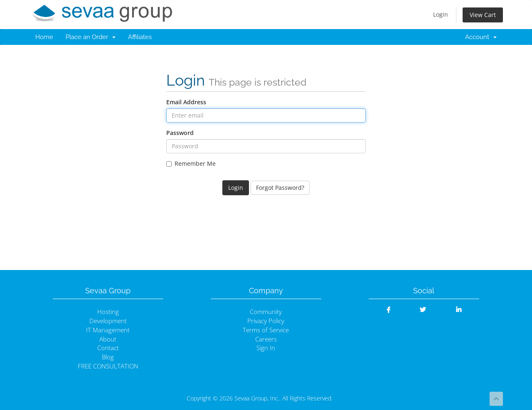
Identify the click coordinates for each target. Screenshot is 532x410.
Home (44, 37)
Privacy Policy (266, 321)
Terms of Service (266, 330)
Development (108, 321)
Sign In (266, 348)
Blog (108, 357)
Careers (266, 339)
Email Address (186, 102)
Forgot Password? (280, 188)
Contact (108, 348)
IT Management (108, 330)
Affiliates (140, 37)
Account (481, 37)
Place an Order (91, 37)
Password (180, 133)
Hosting (108, 312)
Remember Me (191, 163)
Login (441, 14)
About (108, 339)
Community (266, 312)
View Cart (483, 15)
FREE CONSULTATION (108, 366)
